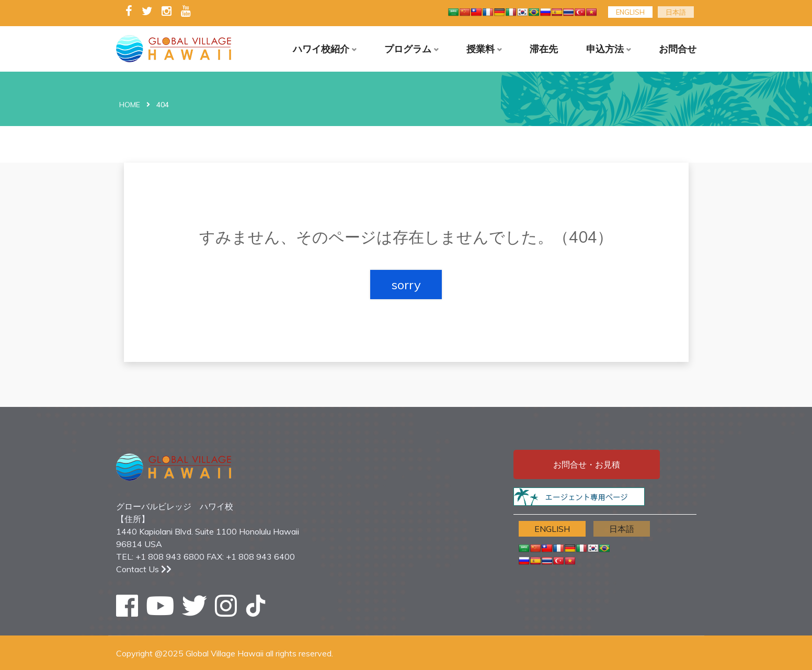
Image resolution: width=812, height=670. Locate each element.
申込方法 (605, 49)
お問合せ (678, 49)
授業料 (481, 49)
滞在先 (544, 49)
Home (130, 105)
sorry (406, 285)
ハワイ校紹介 (321, 49)
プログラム (408, 49)
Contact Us (144, 569)
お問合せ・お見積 (587, 464)
